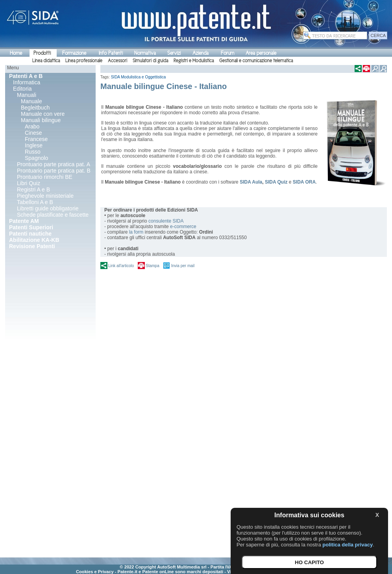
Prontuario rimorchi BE (45, 177)
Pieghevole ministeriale (45, 196)
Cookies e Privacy (95, 572)
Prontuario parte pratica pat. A (54, 164)
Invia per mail (183, 266)
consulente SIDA (166, 221)
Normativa (145, 53)
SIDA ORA (304, 182)
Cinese (33, 133)
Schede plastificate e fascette (53, 215)
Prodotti (42, 53)
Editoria (22, 89)
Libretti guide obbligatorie (48, 208)
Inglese (34, 145)
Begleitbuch (35, 108)
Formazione (74, 53)
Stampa (152, 266)
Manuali (27, 95)
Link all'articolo (121, 266)
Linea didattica (46, 61)
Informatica (27, 82)
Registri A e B (33, 189)
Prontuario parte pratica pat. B (54, 171)
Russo (33, 152)
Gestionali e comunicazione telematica (256, 61)
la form (136, 232)
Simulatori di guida (150, 61)
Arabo (32, 126)
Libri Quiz (29, 183)
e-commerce (183, 227)
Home (16, 53)
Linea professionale (84, 61)
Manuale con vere (43, 114)
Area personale (261, 53)
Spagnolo (36, 158)
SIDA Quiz (276, 182)
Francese (36, 139)
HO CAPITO (309, 562)
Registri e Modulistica (194, 61)
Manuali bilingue (41, 120)
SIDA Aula (251, 182)
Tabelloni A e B (35, 202)
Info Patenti (111, 53)
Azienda (201, 53)
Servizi (174, 53)
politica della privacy (348, 545)
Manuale (31, 101)
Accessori (117, 61)
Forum (227, 53)
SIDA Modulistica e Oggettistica (139, 77)
